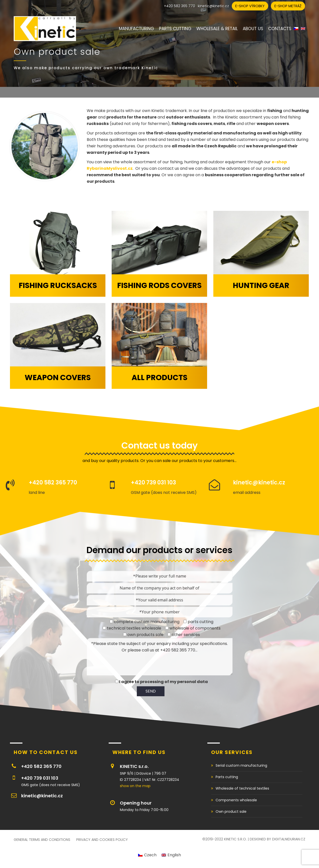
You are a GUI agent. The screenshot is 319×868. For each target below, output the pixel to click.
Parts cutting (227, 777)
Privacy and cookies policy (102, 840)
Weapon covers (58, 378)
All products (159, 378)
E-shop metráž (288, 6)
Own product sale (231, 811)
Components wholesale (236, 800)
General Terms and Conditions (42, 840)
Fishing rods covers (159, 286)
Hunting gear (261, 286)
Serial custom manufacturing (241, 765)
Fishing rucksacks (58, 286)
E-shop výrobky (250, 6)
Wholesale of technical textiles (242, 788)
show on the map (135, 786)
